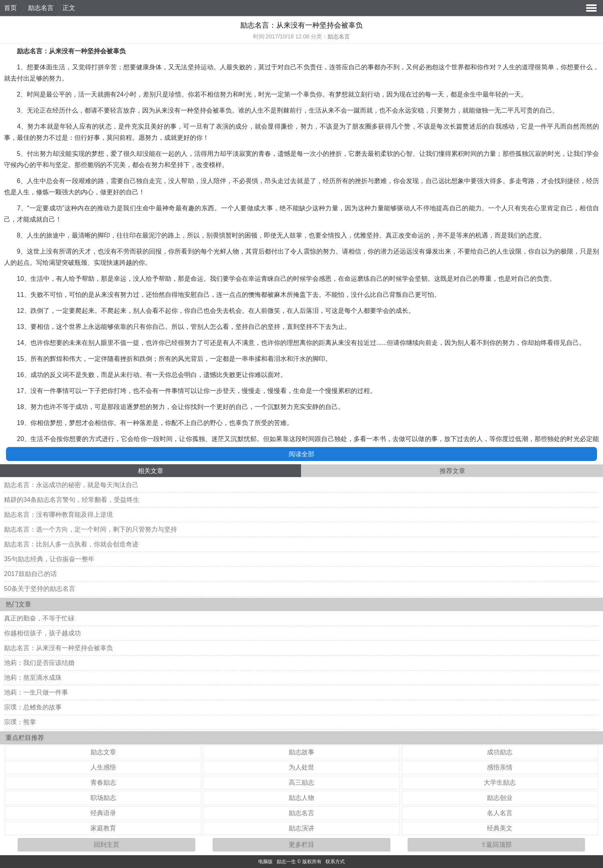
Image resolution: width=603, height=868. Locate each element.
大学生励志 (500, 782)
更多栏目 (301, 845)
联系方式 (335, 862)
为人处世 (301, 767)
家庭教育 (103, 828)
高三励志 (301, 782)
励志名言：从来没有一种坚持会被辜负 (58, 648)
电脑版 (265, 862)
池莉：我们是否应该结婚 (39, 663)
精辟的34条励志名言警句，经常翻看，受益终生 (72, 500)
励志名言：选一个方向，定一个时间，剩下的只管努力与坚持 (90, 529)
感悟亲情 (500, 767)
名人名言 (500, 813)
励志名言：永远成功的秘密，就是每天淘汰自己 (71, 485)
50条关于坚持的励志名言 (40, 589)
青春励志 (103, 782)
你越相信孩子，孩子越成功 (42, 633)
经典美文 (500, 828)
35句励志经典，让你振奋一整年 (49, 559)
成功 (56, 208)
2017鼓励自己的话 (30, 574)
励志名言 (41, 8)
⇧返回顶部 (496, 845)
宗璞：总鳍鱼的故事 (33, 707)
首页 (10, 8)
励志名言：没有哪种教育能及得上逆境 (58, 515)
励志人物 (301, 798)
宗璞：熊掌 (20, 722)
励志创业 (500, 798)
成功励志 (500, 752)
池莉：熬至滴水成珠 (33, 678)
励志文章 (103, 752)
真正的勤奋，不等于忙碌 (39, 618)
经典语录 (103, 813)
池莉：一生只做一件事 (36, 692)
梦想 (342, 94)
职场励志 (103, 798)
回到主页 (107, 845)
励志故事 (301, 752)
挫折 (336, 154)
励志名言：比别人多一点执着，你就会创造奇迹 (71, 544)
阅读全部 (301, 454)
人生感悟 (103, 767)
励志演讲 (301, 828)
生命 (143, 208)
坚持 (94, 51)
